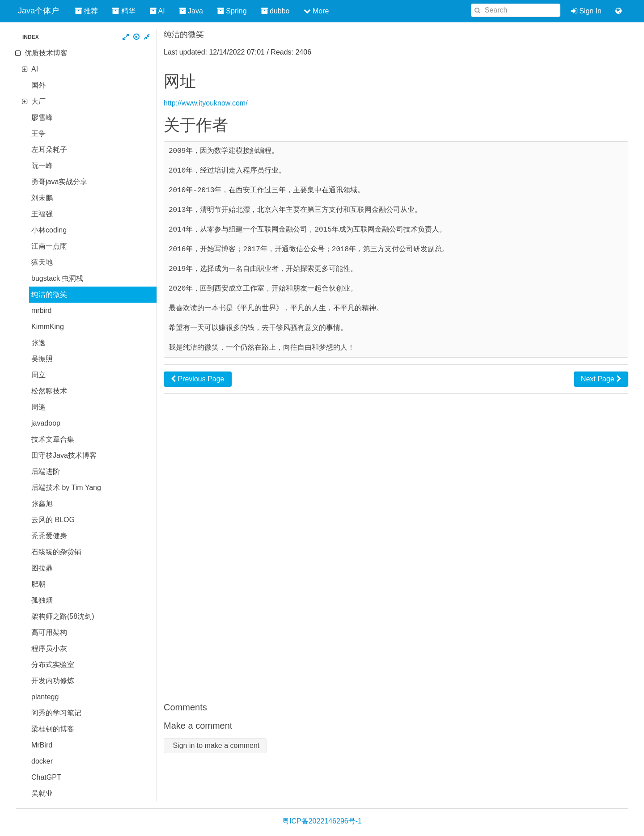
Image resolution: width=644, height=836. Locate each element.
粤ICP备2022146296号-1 (322, 821)
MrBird (42, 745)
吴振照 (42, 359)
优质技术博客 (46, 53)
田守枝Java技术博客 (64, 455)
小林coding (49, 230)
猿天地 (42, 262)
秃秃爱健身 (49, 536)
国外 (38, 85)
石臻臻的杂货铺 (56, 552)
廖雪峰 (42, 117)
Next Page (601, 379)
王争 (38, 133)
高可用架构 (49, 632)
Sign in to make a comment (215, 745)
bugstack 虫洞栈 (57, 278)
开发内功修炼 (53, 681)
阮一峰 (42, 166)
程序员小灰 (49, 648)
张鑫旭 (42, 504)
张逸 (38, 343)
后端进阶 (46, 471)
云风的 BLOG (53, 520)
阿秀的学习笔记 (56, 713)
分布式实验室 (53, 665)
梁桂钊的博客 (53, 729)
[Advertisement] (396, 548)
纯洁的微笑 (49, 294)
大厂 (38, 101)
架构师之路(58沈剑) (63, 616)
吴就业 (42, 793)
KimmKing (48, 327)
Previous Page (198, 379)
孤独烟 (42, 600)
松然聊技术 (49, 391)
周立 (38, 375)
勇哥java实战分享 (59, 182)
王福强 (42, 214)
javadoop (46, 423)
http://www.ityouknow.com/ (206, 103)
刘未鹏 (42, 198)
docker (42, 761)
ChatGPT (46, 777)
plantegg (45, 697)
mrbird (41, 310)
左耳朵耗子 (49, 150)
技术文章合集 (53, 439)
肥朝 (38, 584)
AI (35, 69)
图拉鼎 (42, 568)
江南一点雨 (49, 246)
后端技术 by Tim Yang (66, 488)
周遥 (38, 407)
